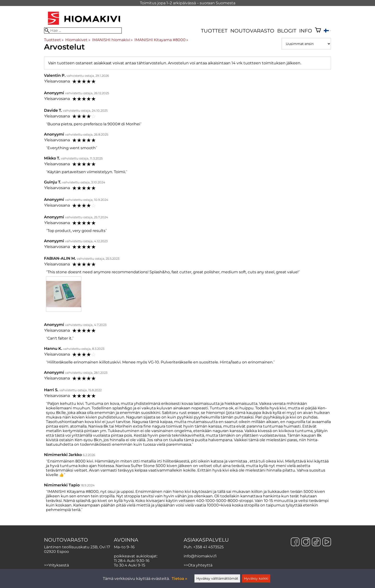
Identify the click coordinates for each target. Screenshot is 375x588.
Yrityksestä (59, 565)
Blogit (287, 31)
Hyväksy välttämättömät (217, 578)
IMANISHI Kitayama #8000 (161, 40)
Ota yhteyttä (200, 565)
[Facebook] (295, 542)
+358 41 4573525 (208, 547)
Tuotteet (214, 31)
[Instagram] (306, 542)
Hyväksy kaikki (256, 578)
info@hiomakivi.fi (200, 556)
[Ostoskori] (318, 31)
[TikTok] (316, 542)
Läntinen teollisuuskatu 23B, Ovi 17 (77, 547)
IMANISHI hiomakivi (112, 40)
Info (306, 31)
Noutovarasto (252, 31)
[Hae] (83, 30)
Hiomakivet (78, 40)
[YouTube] (327, 542)
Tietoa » (179, 579)
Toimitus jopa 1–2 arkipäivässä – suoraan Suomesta (188, 3)
